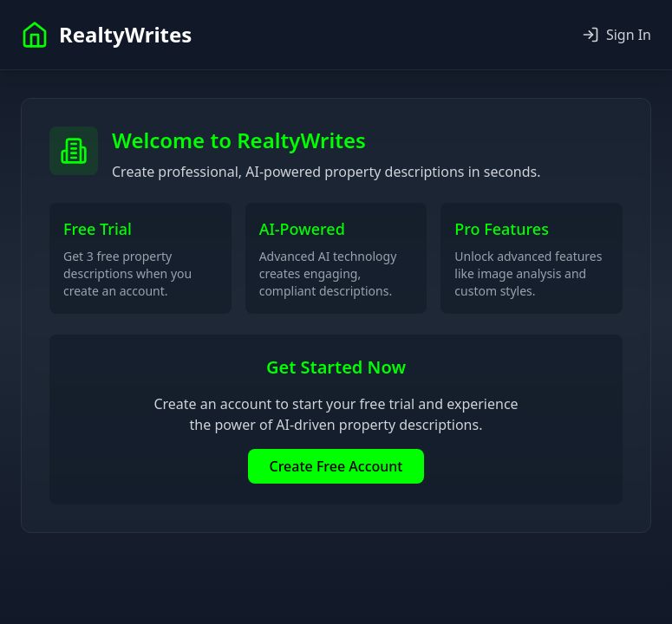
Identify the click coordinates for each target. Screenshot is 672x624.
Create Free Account (336, 466)
